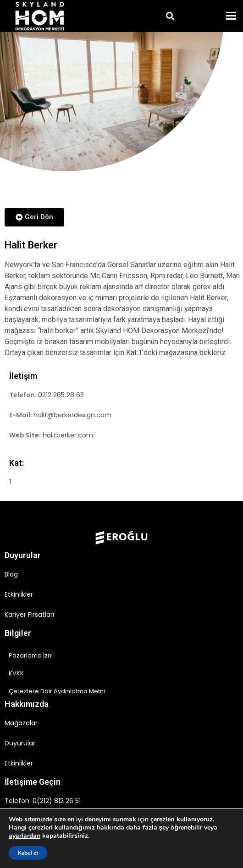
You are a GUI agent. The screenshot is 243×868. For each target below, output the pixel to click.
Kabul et (28, 853)
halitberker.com (68, 435)
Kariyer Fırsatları (29, 615)
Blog (11, 574)
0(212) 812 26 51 (57, 801)
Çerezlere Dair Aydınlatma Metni (57, 691)
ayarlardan (25, 836)
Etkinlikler (19, 594)
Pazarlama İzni (31, 655)
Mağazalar (21, 723)
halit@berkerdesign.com (72, 415)
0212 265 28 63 (61, 395)
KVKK (16, 673)
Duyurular (20, 743)
